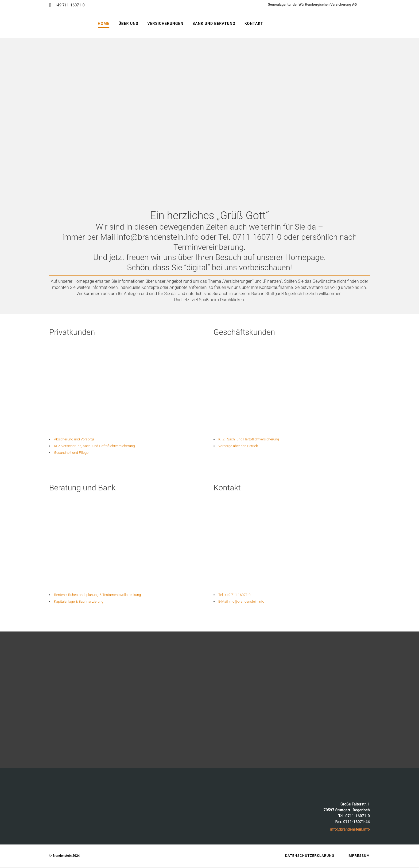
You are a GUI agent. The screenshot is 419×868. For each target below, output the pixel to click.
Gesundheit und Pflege (76, 453)
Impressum (359, 857)
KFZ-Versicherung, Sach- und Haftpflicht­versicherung (104, 446)
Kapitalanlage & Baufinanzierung (85, 602)
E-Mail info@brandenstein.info (247, 602)
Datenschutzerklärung (310, 857)
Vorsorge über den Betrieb (244, 446)
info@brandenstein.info (350, 831)
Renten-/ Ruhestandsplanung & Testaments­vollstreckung (108, 596)
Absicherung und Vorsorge (80, 439)
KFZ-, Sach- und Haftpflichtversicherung (257, 439)
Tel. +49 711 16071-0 (239, 596)
